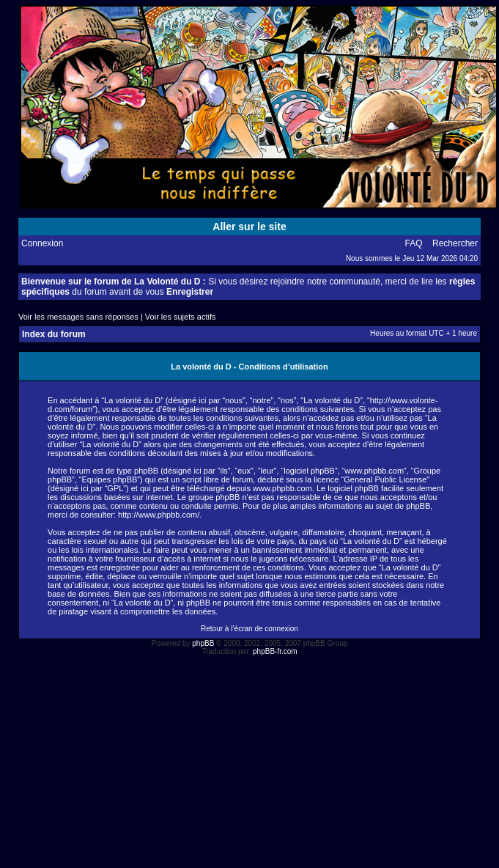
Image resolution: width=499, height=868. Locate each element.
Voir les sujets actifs (181, 317)
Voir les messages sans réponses (78, 317)
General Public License (385, 479)
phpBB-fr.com (275, 651)
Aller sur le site (249, 227)
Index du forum (54, 334)
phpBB (203, 643)
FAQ (414, 243)
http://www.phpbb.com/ (159, 515)
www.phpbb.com (282, 488)
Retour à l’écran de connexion (249, 629)
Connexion (42, 243)
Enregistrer (190, 292)
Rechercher (455, 243)
